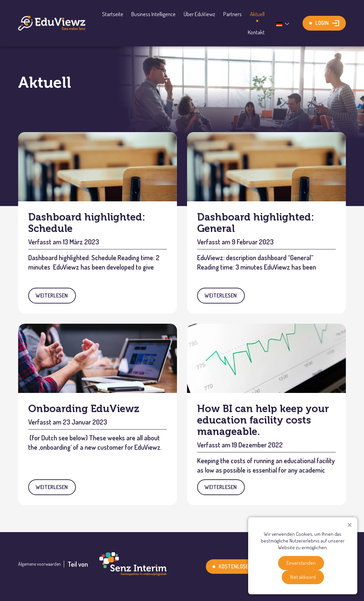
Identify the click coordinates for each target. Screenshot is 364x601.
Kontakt (256, 32)
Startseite (113, 14)
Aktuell (257, 14)
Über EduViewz (199, 14)
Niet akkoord (303, 577)
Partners (233, 14)
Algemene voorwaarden (39, 564)
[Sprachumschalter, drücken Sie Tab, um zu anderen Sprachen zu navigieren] (284, 23)
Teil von (117, 564)
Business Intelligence (153, 14)
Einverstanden (301, 563)
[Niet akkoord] (349, 525)
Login (322, 23)
